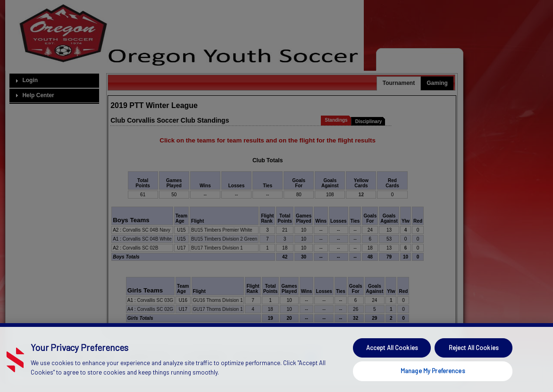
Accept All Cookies (392, 366)
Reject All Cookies (474, 366)
